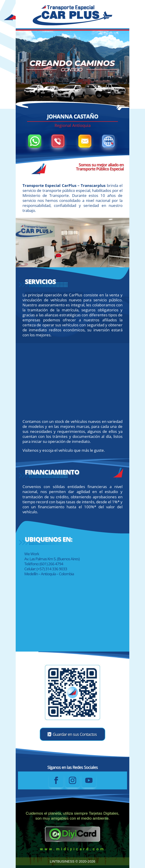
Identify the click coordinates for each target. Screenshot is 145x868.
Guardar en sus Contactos (75, 734)
